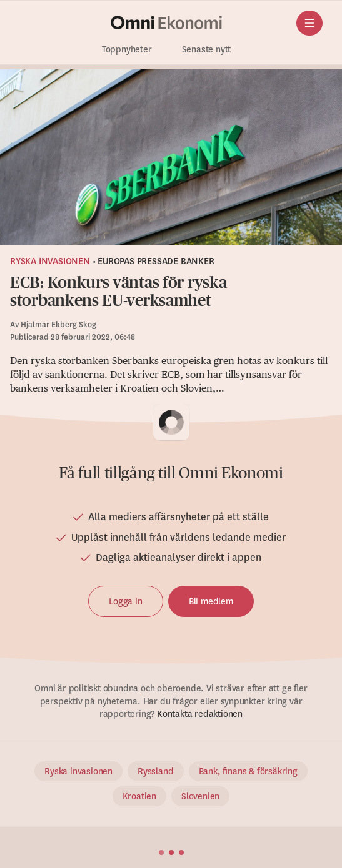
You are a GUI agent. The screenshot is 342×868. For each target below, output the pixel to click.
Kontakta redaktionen (200, 714)
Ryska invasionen (50, 261)
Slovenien (200, 796)
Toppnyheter (127, 50)
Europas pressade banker (156, 261)
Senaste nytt (207, 50)
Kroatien (139, 796)
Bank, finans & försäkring (248, 771)
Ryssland (155, 771)
